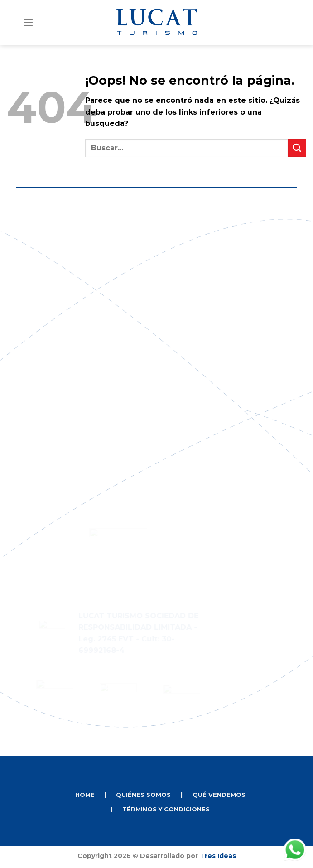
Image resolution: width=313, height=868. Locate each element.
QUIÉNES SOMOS (143, 795)
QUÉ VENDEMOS (219, 795)
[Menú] (28, 22)
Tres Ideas (218, 856)
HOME (85, 795)
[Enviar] (297, 148)
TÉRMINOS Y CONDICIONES (166, 809)
